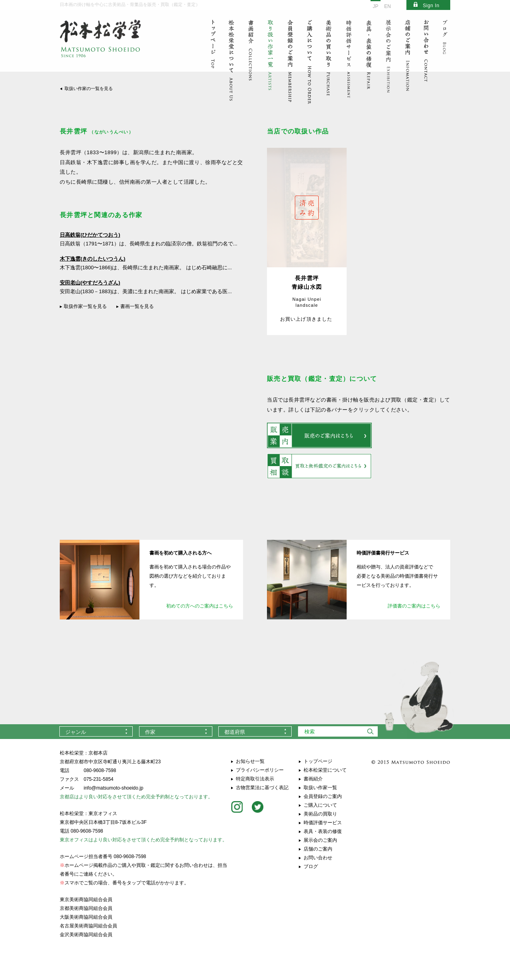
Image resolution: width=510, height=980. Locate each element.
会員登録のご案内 (323, 796)
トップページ (318, 761)
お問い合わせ (318, 858)
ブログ (311, 866)
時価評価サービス (323, 823)
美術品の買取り (320, 814)
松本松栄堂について (325, 770)
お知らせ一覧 (250, 761)
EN (387, 6)
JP (375, 6)
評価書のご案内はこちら (414, 606)
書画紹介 (313, 779)
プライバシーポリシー (260, 770)
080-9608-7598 (100, 770)
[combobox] (96, 731)
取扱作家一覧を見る (85, 306)
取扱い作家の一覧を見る (89, 88)
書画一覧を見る (137, 306)
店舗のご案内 (318, 849)
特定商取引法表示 (255, 779)
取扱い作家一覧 (320, 788)
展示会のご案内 (320, 840)
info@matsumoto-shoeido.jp (114, 788)
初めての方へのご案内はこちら (200, 606)
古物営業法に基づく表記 (262, 788)
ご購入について (320, 805)
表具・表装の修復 (323, 831)
